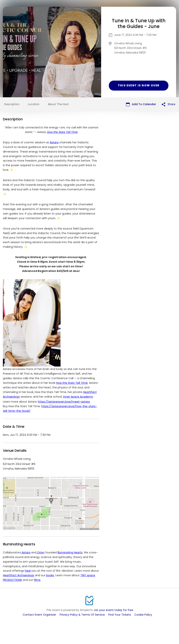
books (50, 575)
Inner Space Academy (78, 397)
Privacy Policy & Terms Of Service (82, 615)
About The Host (58, 104)
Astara (54, 142)
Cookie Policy (143, 615)
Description (12, 104)
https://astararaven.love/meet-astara (64, 402)
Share (169, 104)
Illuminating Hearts (70, 552)
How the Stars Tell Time (72, 383)
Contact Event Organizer (39, 615)
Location (34, 104)
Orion (40, 552)
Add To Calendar (141, 104)
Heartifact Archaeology (19, 575)
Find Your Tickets (120, 615)
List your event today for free (114, 610)
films (37, 580)
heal (28, 571)
